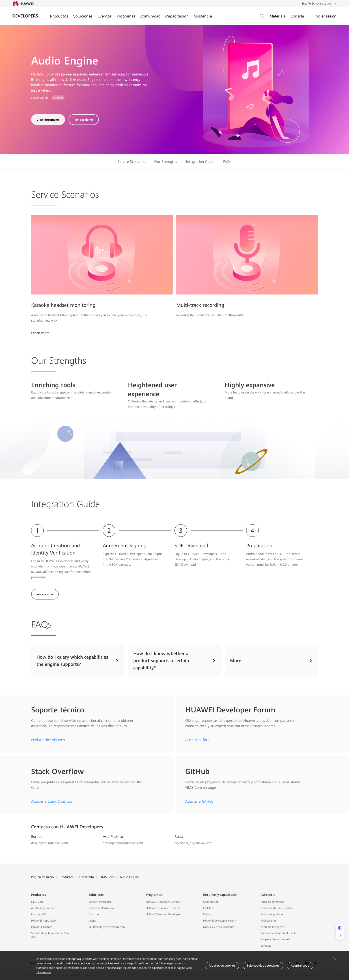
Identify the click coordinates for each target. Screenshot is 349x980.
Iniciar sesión (326, 16)
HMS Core (107, 877)
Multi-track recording (200, 305)
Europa (37, 837)
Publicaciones (269, 921)
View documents (48, 120)
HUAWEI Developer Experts (163, 908)
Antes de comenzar (272, 902)
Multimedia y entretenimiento (107, 927)
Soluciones (83, 16)
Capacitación (177, 16)
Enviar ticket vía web (48, 740)
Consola (297, 16)
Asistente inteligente (273, 927)
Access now (45, 594)
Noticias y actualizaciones (219, 927)
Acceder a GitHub (199, 801)
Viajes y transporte (100, 902)
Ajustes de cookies (222, 965)
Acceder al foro (197, 740)
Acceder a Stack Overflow (52, 801)
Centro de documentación (276, 908)
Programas (126, 16)
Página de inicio (42, 877)
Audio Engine (129, 877)
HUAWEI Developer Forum (220, 921)
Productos (59, 16)
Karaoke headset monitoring (63, 305)
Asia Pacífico (113, 837)
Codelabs (209, 908)
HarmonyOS (39, 914)
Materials (278, 16)
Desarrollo (87, 877)
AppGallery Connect (43, 908)
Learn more (40, 333)
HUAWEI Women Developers (164, 914)
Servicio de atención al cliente (278, 933)
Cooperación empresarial (276, 939)
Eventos (105, 16)
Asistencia (203, 16)
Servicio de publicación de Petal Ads (50, 935)
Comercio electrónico (101, 908)
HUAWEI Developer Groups (163, 902)
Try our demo (84, 120)
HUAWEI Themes (42, 927)
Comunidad (151, 16)
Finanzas (94, 914)
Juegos (93, 921)
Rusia (179, 837)
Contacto (266, 946)
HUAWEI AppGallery (44, 921)
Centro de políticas (272, 914)
